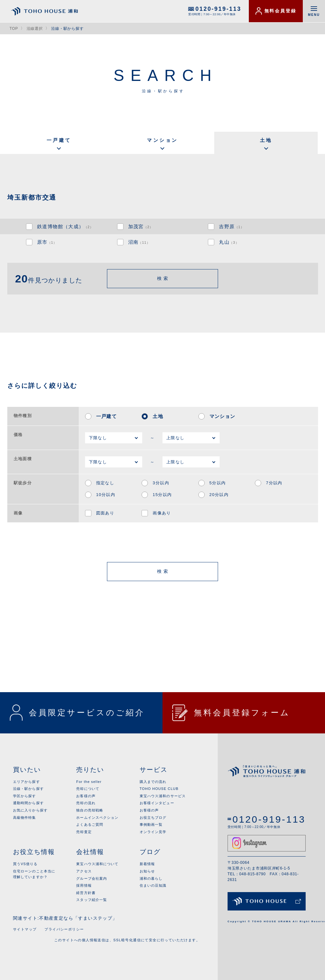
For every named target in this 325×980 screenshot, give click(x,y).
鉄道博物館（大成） (65, 226)
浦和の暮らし (151, 878)
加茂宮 (141, 226)
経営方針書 (86, 893)
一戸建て (59, 140)
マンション (162, 140)
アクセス (84, 871)
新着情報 (147, 864)
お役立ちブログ (153, 818)
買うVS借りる (25, 864)
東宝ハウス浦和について (97, 864)
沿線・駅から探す (28, 789)
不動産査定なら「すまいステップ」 (78, 918)
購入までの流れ (153, 782)
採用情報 (84, 885)
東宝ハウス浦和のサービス (163, 796)
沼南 (139, 242)
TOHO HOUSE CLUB (159, 789)
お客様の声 (86, 796)
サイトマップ (25, 929)
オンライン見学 (153, 832)
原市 (47, 242)
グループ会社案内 (92, 878)
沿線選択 (35, 29)
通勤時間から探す (28, 803)
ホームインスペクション (97, 818)
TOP (14, 29)
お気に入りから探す (30, 810)
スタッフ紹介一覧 (92, 900)
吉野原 (232, 226)
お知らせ (147, 871)
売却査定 (84, 832)
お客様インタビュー (157, 803)
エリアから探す (27, 782)
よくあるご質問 (90, 824)
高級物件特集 (25, 818)
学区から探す (25, 796)
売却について (88, 789)
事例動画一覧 (151, 824)
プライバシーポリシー (64, 929)
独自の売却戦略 (90, 810)
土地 (266, 140)
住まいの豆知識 (153, 885)
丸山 (229, 242)
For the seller (89, 782)
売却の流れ (86, 803)
